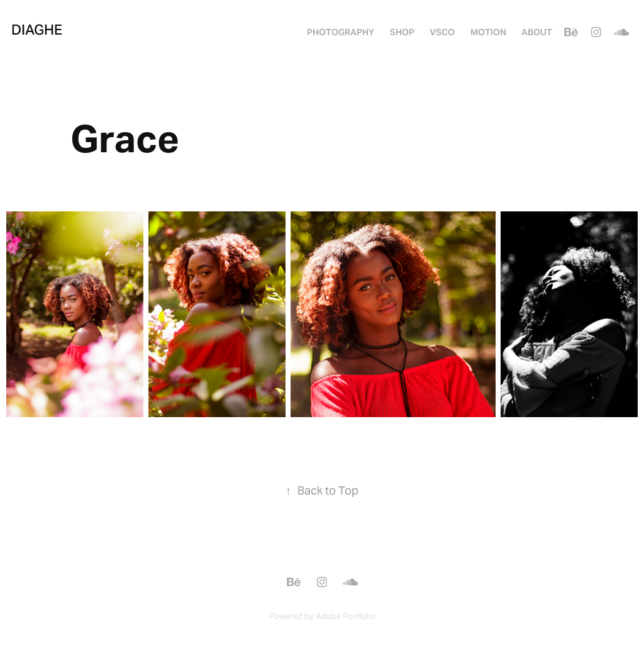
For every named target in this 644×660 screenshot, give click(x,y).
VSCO (442, 32)
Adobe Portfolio (346, 616)
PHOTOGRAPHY (341, 32)
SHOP (402, 32)
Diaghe (37, 30)
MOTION (488, 32)
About (537, 32)
